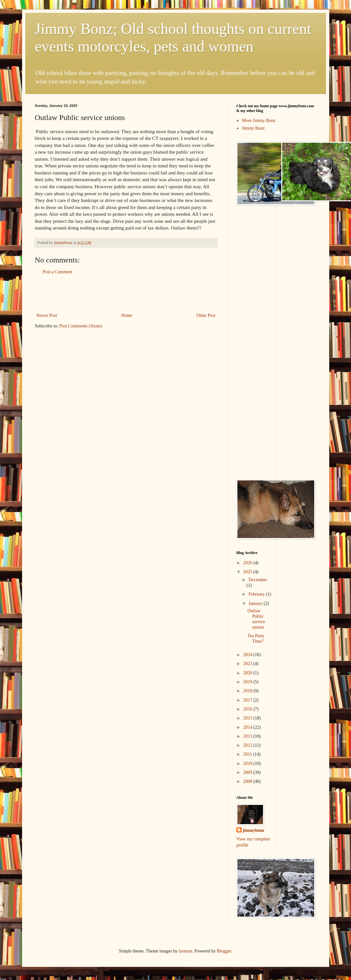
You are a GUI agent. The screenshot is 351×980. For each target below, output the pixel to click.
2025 (248, 572)
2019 (248, 682)
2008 (248, 781)
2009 (248, 772)
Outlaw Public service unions (256, 619)
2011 (248, 754)
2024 (248, 655)
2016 (248, 709)
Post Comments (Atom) (81, 326)
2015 (248, 718)
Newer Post (47, 315)
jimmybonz (254, 830)
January (256, 603)
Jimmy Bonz (253, 128)
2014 (248, 727)
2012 (248, 745)
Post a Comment (58, 272)
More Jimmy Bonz (259, 120)
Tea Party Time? (256, 639)
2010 (248, 763)
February (257, 594)
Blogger (224, 951)
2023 (248, 664)
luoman (186, 951)
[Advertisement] (126, 294)
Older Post (206, 315)
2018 (248, 691)
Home (127, 315)
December (258, 580)
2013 (248, 736)
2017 (248, 700)
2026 (248, 563)
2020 (248, 673)
